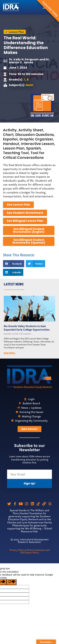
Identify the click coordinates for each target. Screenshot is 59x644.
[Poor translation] (11, 582)
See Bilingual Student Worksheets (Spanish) (29, 241)
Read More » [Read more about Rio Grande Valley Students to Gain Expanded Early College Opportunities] (10, 353)
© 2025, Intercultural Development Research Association (30, 541)
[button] (14, 264)
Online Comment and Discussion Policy (35, 551)
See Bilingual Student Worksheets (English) (29, 230)
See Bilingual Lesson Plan (25, 221)
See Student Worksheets (25, 213)
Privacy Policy (17, 550)
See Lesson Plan (18, 205)
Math (30, 85)
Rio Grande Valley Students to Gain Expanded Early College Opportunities (27, 328)
